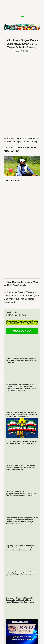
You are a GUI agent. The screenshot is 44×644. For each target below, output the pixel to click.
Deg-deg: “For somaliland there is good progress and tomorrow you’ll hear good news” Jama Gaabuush (21, 467)
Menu (22, 17)
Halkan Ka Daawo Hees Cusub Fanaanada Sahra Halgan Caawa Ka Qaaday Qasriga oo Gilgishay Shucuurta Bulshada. (22, 414)
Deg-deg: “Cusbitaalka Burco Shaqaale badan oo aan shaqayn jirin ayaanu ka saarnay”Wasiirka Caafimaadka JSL (20, 548)
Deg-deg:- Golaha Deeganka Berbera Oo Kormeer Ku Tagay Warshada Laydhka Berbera (21, 574)
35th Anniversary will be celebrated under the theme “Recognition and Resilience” (21, 442)
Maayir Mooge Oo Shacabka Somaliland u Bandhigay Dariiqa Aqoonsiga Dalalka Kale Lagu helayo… (22, 360)
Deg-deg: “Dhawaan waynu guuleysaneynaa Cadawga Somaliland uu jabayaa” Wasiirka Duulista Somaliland (21, 494)
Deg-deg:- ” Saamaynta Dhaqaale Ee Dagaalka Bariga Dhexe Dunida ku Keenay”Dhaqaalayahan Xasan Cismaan (20, 600)
